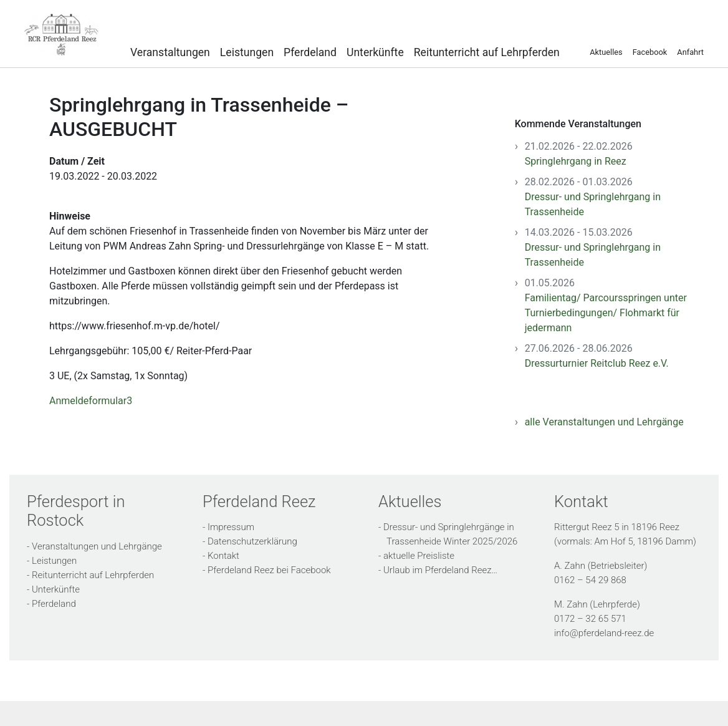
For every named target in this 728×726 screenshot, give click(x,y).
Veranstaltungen (170, 52)
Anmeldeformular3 (91, 401)
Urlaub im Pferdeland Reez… (440, 570)
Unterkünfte (375, 52)
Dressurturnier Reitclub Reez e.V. (597, 363)
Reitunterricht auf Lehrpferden (487, 52)
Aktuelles (606, 52)
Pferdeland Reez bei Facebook (269, 570)
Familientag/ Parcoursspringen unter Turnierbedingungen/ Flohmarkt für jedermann (606, 313)
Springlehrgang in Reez (576, 161)
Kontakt (223, 556)
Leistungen (247, 52)
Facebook (650, 52)
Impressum (231, 527)
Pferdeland (310, 52)
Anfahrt (690, 52)
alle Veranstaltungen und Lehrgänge (604, 422)
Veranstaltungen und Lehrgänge (97, 546)
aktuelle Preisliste (419, 556)
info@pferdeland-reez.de (604, 633)
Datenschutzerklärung (252, 541)
